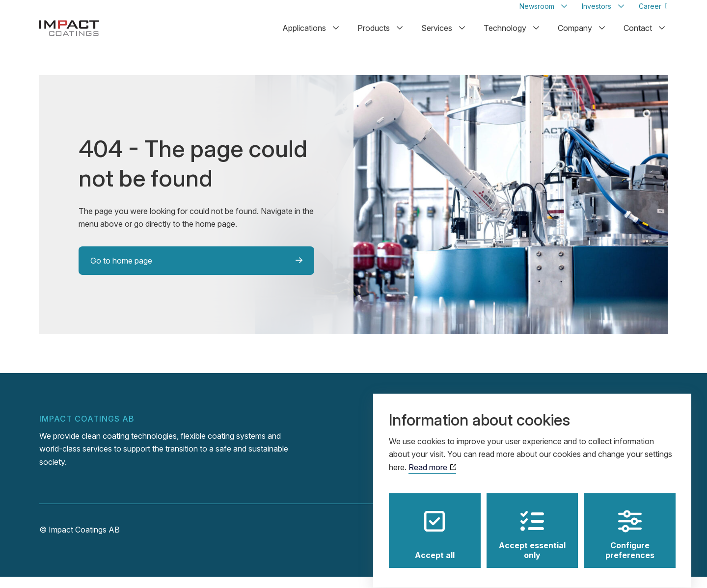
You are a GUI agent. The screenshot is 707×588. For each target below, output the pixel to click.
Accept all (435, 526)
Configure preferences (630, 526)
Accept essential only (532, 526)
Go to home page (121, 272)
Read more (432, 458)
